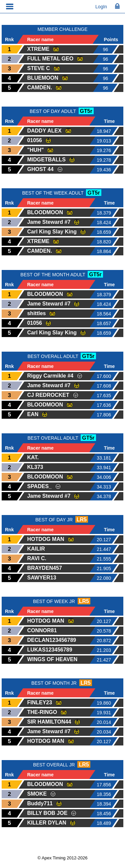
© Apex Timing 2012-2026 (63, 858)
